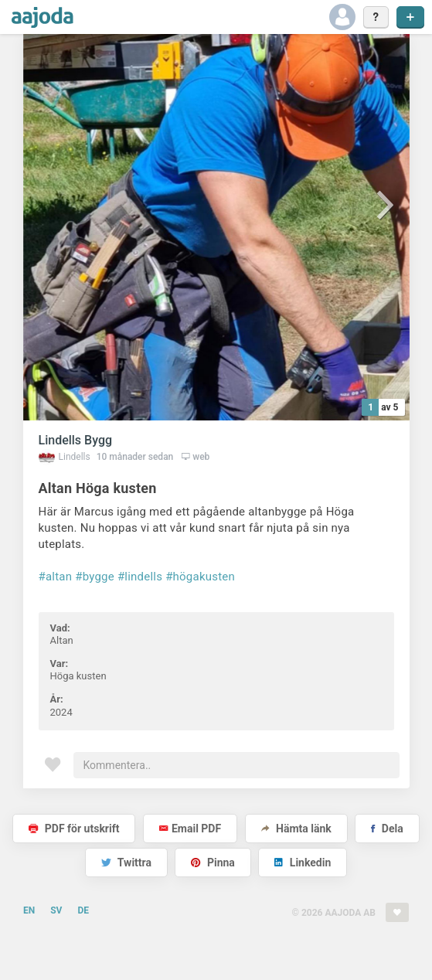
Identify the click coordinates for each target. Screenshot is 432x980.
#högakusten (200, 577)
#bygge (95, 577)
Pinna (213, 863)
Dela (387, 829)
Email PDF (190, 829)
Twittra (126, 863)
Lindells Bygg (76, 440)
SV (56, 910)
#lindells (140, 577)
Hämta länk (296, 829)
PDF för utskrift (74, 829)
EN (29, 910)
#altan (56, 577)
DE (83, 910)
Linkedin (303, 863)
